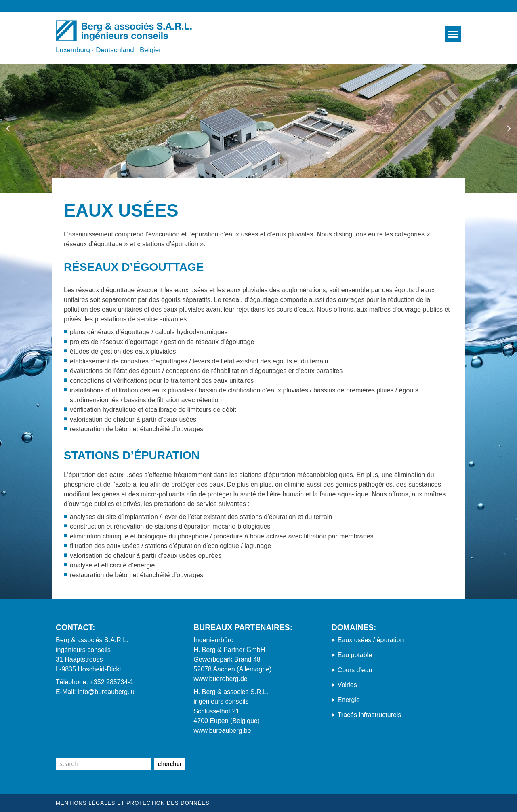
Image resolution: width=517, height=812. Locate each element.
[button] (453, 34)
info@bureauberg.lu (106, 692)
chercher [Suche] (170, 764)
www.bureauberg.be (222, 731)
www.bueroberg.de (220, 679)
